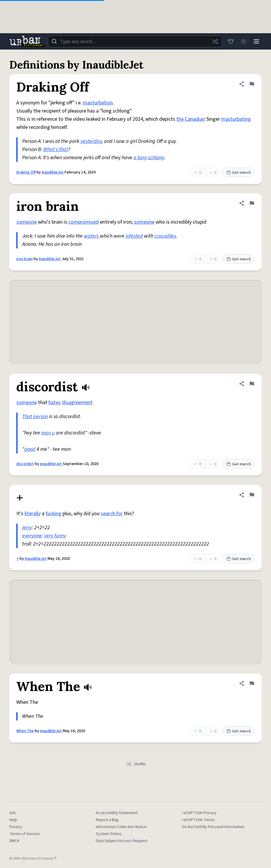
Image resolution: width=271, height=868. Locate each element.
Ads (13, 813)
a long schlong (149, 158)
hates (55, 403)
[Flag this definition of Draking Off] (252, 84)
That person (35, 417)
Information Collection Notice (121, 827)
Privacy (16, 827)
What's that (56, 149)
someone (27, 222)
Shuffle (136, 764)
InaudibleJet (53, 172)
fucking (53, 514)
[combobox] (135, 41)
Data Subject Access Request (122, 841)
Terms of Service (25, 834)
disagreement (77, 403)
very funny (55, 536)
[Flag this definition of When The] (252, 683)
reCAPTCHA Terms (199, 820)
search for (112, 514)
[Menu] (256, 41)
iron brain (25, 259)
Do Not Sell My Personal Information (213, 827)
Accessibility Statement (117, 813)
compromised (84, 222)
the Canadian (191, 119)
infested (134, 236)
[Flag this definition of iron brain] (252, 203)
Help (13, 820)
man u (48, 433)
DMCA (14, 841)
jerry (27, 528)
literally (33, 514)
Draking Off (26, 172)
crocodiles (165, 236)
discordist (25, 464)
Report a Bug (107, 820)
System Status (109, 834)
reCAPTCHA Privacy (199, 813)
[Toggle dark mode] (244, 41)
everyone (32, 536)
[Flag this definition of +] (252, 495)
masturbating (236, 119)
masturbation (98, 103)
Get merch (239, 173)
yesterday (91, 141)
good (30, 449)
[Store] (231, 41)
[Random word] (215, 41)
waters (91, 236)
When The (25, 731)
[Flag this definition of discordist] (252, 384)
